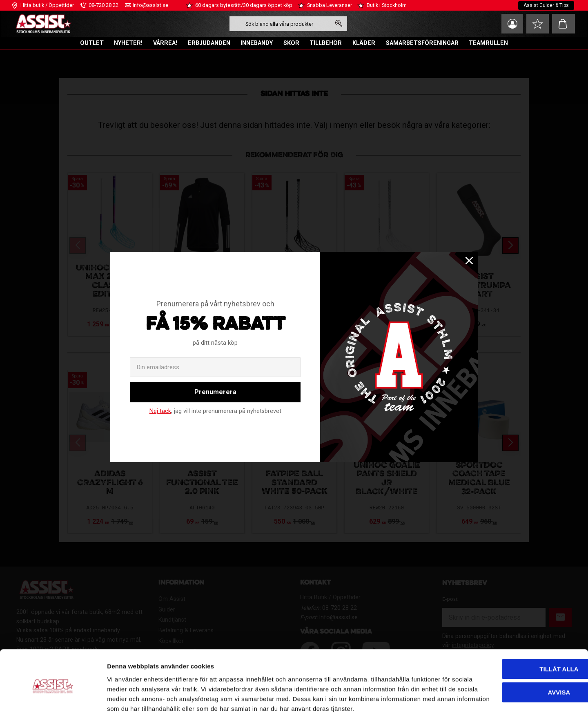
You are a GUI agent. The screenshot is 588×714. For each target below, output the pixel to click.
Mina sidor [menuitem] (510, 24)
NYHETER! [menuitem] (128, 43)
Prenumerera (215, 392)
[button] (537, 24)
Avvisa (499, 649)
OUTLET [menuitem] (92, 43)
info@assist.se (150, 5)
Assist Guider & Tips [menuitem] (546, 5)
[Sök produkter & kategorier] (279, 24)
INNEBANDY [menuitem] (257, 43)
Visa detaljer (125, 698)
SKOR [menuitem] (291, 43)
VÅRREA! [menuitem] (165, 43)
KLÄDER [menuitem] (364, 43)
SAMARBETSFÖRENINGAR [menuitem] (422, 43)
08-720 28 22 (104, 5)
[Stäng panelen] (575, 619)
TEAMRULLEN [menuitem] (488, 43)
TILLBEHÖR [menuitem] (326, 43)
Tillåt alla (499, 626)
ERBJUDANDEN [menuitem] (209, 43)
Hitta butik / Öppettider (47, 5)
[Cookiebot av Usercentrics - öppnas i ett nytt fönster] (53, 698)
